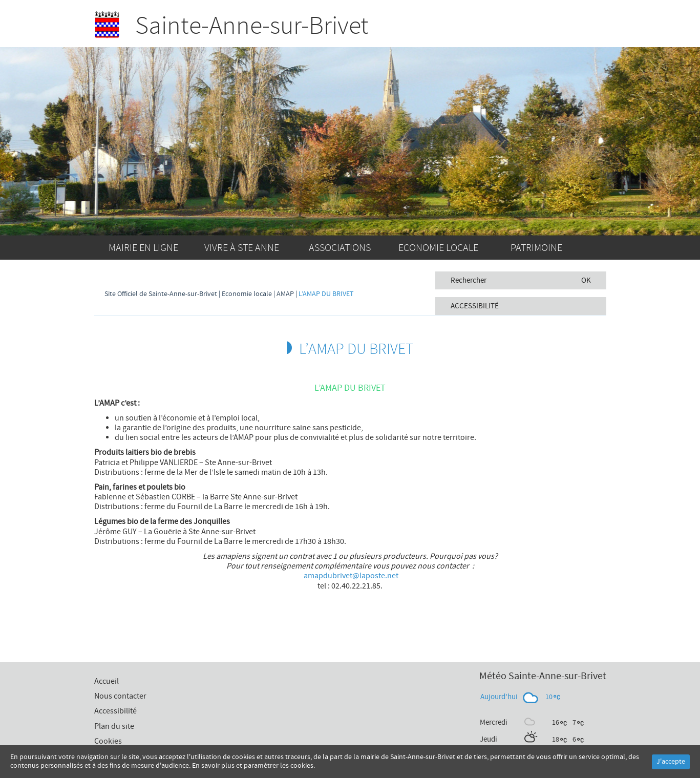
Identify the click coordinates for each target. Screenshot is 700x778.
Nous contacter (120, 696)
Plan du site (114, 726)
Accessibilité (115, 711)
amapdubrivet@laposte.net (351, 576)
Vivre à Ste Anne (242, 248)
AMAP (285, 294)
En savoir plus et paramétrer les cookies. (253, 766)
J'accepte (671, 762)
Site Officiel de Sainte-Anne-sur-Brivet (161, 294)
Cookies (108, 741)
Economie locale (438, 248)
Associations (340, 248)
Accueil (595, 247)
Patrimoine (536, 248)
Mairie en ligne (143, 248)
